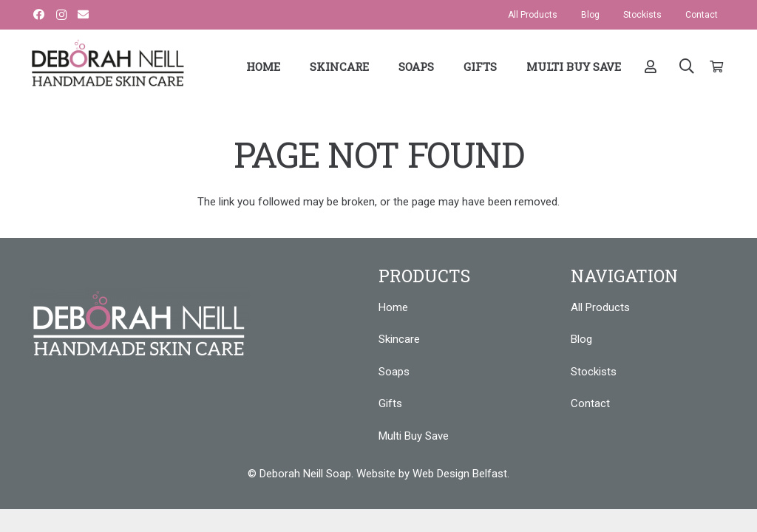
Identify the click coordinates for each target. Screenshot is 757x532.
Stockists (594, 372)
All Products (600, 307)
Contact (590, 403)
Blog (581, 339)
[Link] (108, 63)
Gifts (390, 403)
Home (393, 307)
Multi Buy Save (414, 436)
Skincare (399, 339)
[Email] (84, 15)
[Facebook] (39, 15)
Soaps (394, 372)
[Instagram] (61, 15)
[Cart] (716, 66)
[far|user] (653, 66)
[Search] (687, 66)
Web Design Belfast (460, 474)
